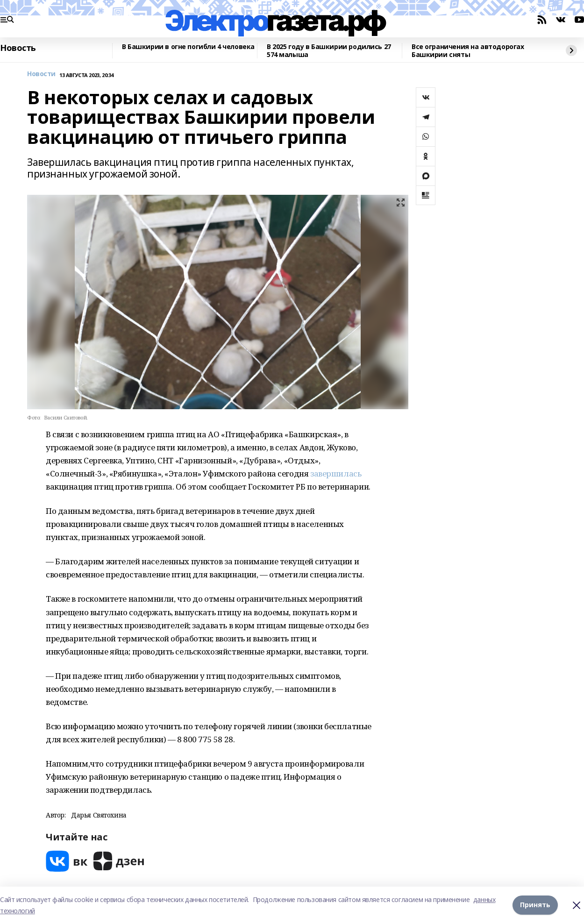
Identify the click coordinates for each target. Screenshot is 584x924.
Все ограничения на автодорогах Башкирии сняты (468, 51)
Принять (535, 905)
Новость (18, 48)
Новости (41, 74)
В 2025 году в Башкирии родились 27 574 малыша (329, 51)
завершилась (336, 473)
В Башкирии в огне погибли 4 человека (188, 47)
